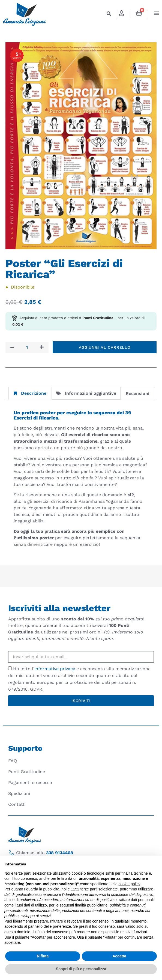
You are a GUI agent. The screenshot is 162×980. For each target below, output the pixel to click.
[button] (109, 14)
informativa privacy (55, 669)
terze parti (89, 889)
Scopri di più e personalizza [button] (81, 969)
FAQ (13, 761)
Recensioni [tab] (138, 393)
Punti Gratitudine (27, 772)
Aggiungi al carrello (105, 347)
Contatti (17, 804)
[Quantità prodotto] (27, 347)
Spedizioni (19, 793)
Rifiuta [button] (43, 956)
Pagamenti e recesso (30, 783)
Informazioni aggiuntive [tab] (86, 393)
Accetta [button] (119, 956)
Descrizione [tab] (30, 393)
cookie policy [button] (129, 884)
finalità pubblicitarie (91, 905)
